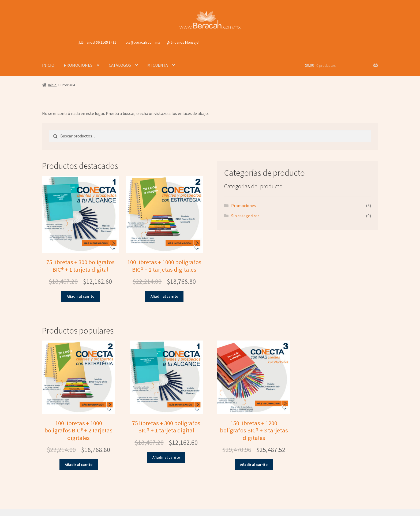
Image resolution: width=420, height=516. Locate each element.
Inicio (52, 85)
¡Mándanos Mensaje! (183, 42)
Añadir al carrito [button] (80, 296)
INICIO (48, 65)
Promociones (243, 205)
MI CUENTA (158, 65)
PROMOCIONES (78, 65)
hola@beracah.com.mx (142, 42)
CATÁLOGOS (120, 65)
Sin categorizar (245, 216)
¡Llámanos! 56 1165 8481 (97, 42)
